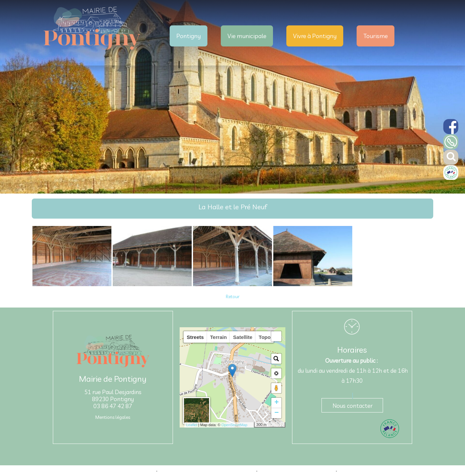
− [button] (276, 413)
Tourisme (376, 36)
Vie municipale (247, 36)
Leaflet (192, 425)
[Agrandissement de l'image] (72, 284)
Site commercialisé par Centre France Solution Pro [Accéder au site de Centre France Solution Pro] (113, 471)
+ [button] (276, 403)
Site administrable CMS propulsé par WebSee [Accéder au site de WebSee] (297, 471)
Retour (233, 296)
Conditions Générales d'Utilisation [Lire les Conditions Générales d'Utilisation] (366, 471)
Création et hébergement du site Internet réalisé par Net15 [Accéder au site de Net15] (207, 471)
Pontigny (189, 36)
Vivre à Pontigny (315, 36)
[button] (276, 336)
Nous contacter (353, 406)
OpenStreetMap (235, 425)
